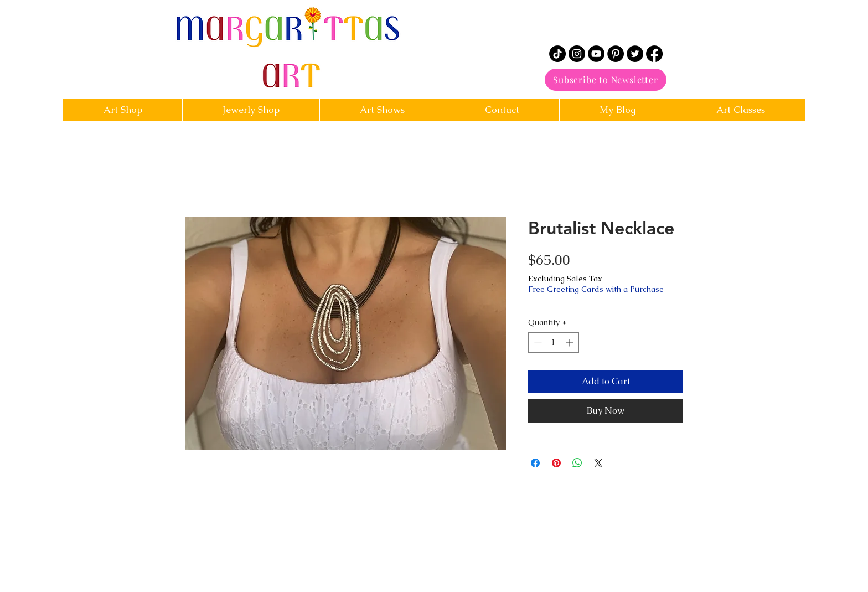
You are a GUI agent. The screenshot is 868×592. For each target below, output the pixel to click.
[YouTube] (596, 54)
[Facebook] (654, 54)
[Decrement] (537, 343)
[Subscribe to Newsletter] (606, 80)
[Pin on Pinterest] (556, 463)
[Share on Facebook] (535, 463)
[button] (502, 110)
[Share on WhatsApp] (577, 463)
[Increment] (570, 343)
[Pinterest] (616, 54)
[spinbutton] (554, 343)
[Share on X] (598, 463)
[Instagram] (577, 54)
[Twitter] (635, 54)
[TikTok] (557, 54)
